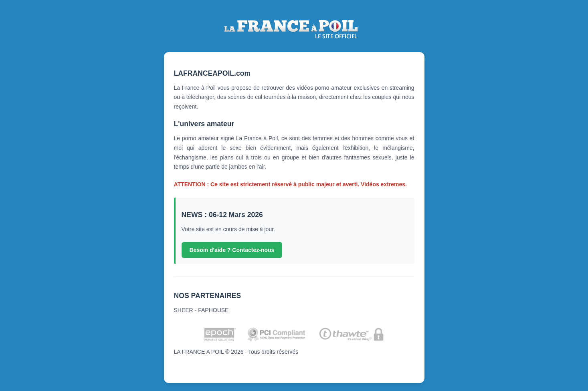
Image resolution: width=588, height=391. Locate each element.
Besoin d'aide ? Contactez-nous (232, 250)
